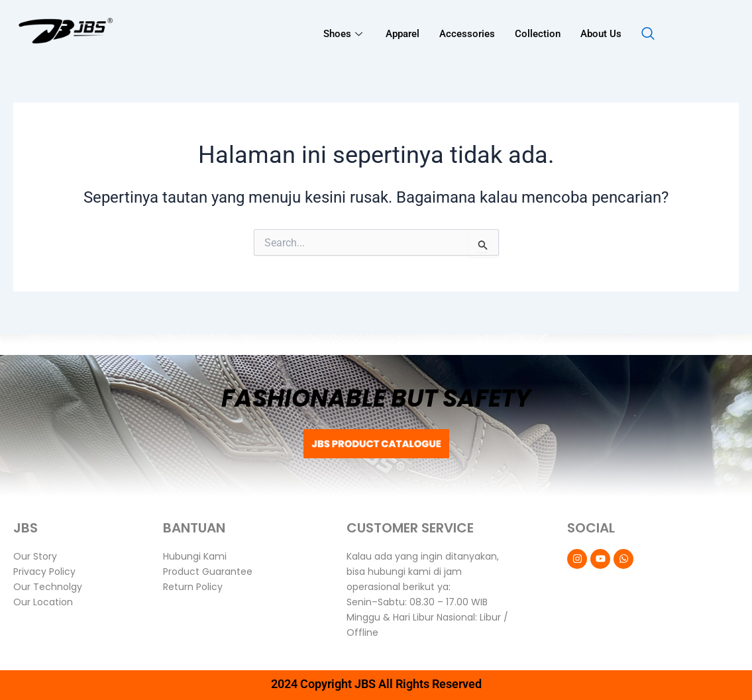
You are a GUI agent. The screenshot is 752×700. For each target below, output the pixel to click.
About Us (601, 34)
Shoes (345, 34)
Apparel (403, 34)
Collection (538, 34)
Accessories (467, 34)
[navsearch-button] (648, 34)
